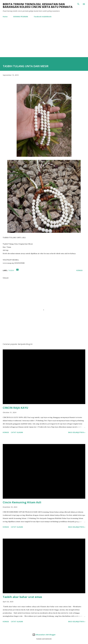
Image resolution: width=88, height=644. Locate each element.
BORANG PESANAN (21, 17)
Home (5, 17)
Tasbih (11, 270)
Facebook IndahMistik (43, 17)
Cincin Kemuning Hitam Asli (22, 502)
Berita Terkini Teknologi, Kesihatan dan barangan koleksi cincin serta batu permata (38, 5)
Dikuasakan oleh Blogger (44, 635)
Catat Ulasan (17, 432)
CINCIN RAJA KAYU (15, 408)
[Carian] (78, 4)
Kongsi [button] (79, 270)
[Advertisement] (44, 40)
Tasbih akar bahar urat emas (22, 597)
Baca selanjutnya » (77, 432)
